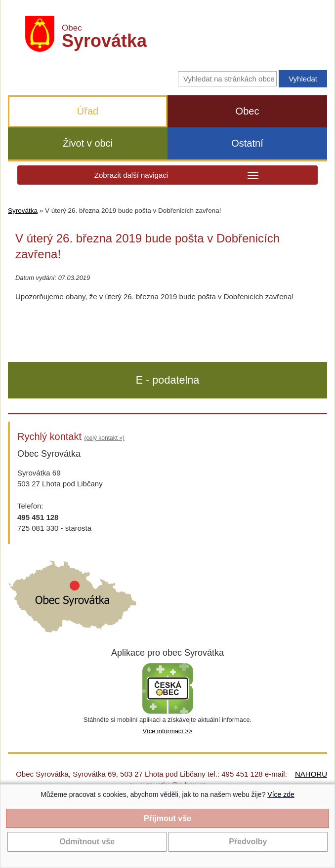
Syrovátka (23, 211)
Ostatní (247, 143)
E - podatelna (167, 380)
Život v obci (88, 143)
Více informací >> (167, 731)
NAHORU (311, 774)
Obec (248, 111)
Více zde (281, 794)
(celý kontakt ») (105, 438)
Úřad (88, 111)
